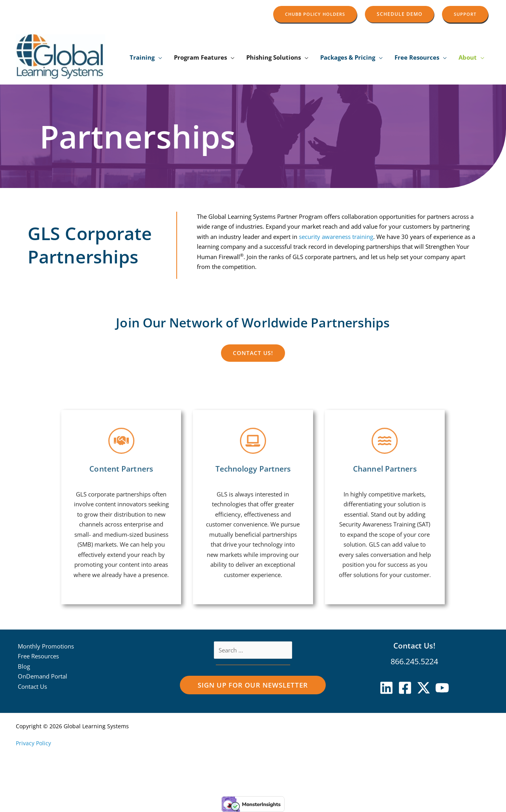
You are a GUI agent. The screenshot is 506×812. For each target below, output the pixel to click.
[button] (315, 14)
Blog (24, 666)
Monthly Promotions (46, 646)
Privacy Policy (33, 743)
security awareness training (319, 237)
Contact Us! (414, 646)
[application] (158, 57)
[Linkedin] (386, 688)
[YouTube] (442, 688)
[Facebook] (405, 688)
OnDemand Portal (42, 676)
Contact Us (32, 686)
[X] (424, 688)
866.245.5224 (414, 661)
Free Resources (38, 656)
